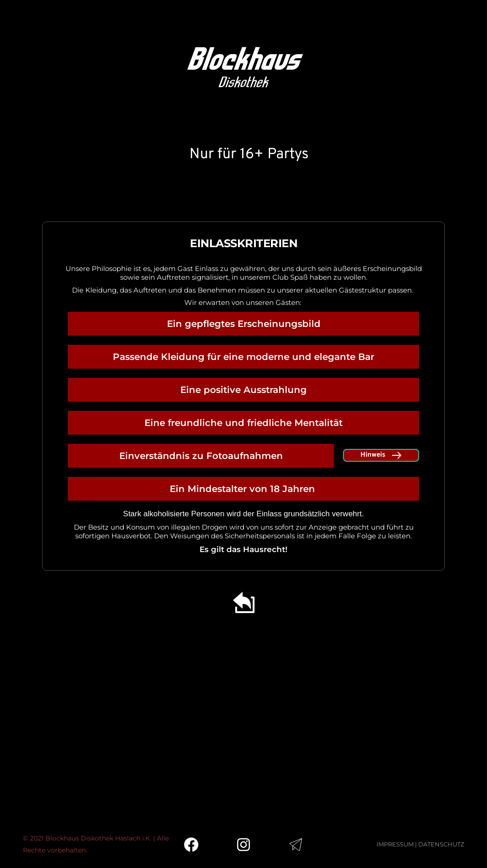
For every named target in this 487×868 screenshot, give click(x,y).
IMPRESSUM (395, 844)
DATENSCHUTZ (441, 844)
